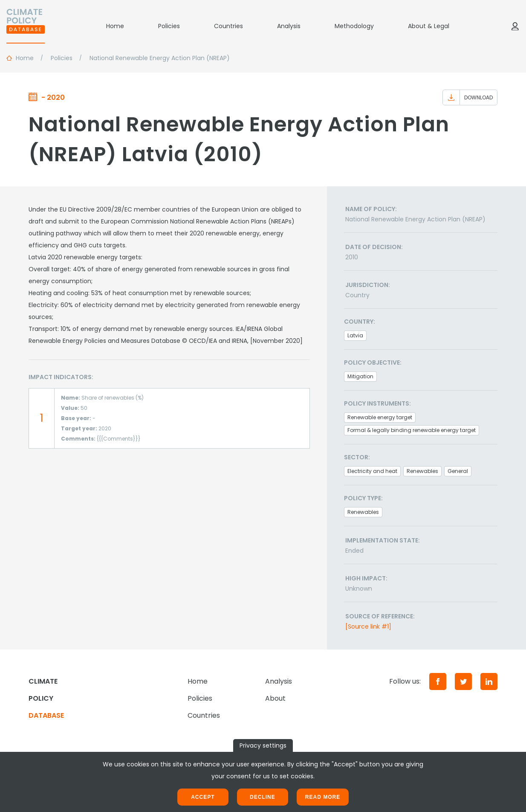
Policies (169, 26)
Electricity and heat (372, 471)
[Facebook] (438, 681)
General (458, 471)
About (275, 698)
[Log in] (515, 26)
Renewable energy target (380, 417)
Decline (263, 797)
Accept (203, 797)
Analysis (289, 26)
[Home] (26, 26)
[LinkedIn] (489, 681)
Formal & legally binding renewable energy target (412, 430)
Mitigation (360, 376)
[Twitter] (463, 681)
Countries (228, 26)
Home (115, 26)
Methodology (354, 26)
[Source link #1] (368, 626)
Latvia (355, 335)
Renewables (422, 471)
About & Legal (429, 26)
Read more (323, 797)
